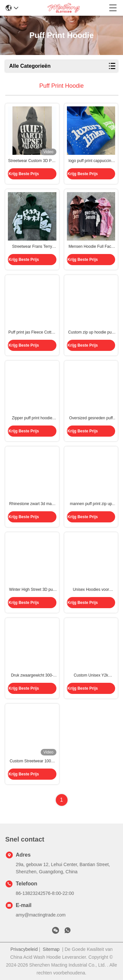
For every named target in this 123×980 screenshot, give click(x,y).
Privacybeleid (24, 949)
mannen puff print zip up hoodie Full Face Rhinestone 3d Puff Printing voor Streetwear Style (91, 504)
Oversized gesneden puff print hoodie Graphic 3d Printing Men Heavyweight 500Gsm (91, 418)
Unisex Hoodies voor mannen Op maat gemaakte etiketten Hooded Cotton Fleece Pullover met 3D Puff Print (91, 590)
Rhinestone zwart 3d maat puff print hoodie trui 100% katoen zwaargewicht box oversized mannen (32, 504)
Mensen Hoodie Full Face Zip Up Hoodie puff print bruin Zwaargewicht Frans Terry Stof (91, 247)
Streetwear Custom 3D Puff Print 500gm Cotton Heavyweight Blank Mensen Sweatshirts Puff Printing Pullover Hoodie (32, 161)
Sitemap (51, 949)
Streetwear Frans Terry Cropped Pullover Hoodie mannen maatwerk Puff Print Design (32, 247)
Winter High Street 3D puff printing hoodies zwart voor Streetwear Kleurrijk (32, 590)
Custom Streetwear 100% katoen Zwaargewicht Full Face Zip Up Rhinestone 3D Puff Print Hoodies (32, 761)
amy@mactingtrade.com (41, 915)
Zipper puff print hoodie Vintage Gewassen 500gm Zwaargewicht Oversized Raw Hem (32, 418)
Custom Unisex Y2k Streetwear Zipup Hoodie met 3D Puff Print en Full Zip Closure (91, 676)
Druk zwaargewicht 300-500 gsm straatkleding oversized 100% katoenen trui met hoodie (32, 676)
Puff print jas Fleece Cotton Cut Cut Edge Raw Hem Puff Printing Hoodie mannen (32, 333)
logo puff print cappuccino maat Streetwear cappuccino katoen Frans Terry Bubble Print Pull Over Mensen (91, 161)
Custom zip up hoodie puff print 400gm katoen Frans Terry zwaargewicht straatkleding (91, 333)
